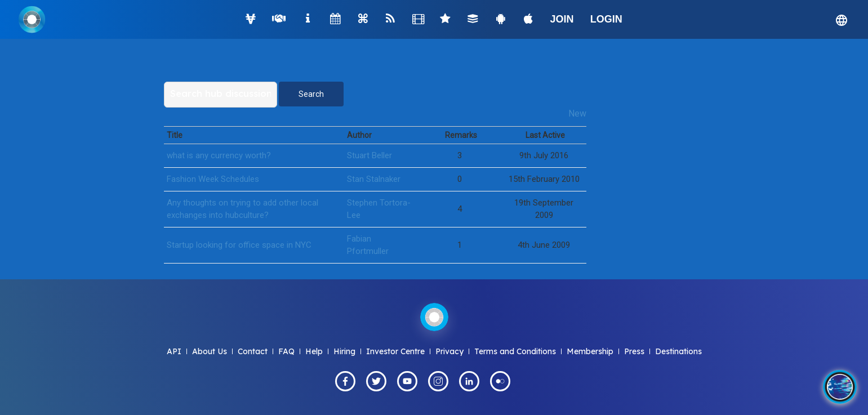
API (174, 351)
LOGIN (606, 19)
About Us (210, 351)
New (577, 113)
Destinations (678, 351)
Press (634, 351)
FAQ (286, 351)
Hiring (344, 351)
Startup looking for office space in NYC (239, 245)
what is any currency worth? (219, 155)
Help (314, 351)
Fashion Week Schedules (213, 179)
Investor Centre (395, 351)
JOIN (562, 19)
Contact (253, 351)
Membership (590, 351)
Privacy (449, 351)
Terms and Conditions (515, 351)
